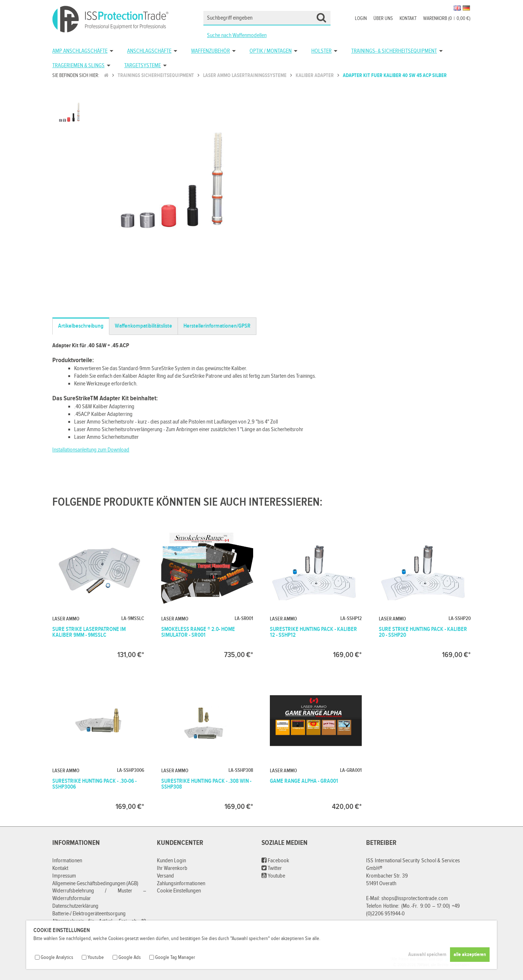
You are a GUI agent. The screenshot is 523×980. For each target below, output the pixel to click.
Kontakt (408, 19)
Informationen (67, 861)
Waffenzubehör (210, 51)
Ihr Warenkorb (172, 868)
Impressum (64, 876)
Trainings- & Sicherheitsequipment (394, 51)
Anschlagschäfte (149, 51)
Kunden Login (171, 861)
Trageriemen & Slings (78, 66)
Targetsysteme (143, 66)
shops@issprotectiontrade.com (415, 898)
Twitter (272, 868)
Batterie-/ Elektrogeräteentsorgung (89, 914)
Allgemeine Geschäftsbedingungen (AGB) (95, 884)
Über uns (383, 19)
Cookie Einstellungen (179, 891)
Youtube (273, 876)
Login (361, 19)
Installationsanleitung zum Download (91, 450)
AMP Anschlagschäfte (80, 51)
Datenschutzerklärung (75, 906)
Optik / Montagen (271, 51)
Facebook (275, 861)
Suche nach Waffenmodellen (237, 35)
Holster (321, 51)
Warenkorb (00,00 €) (447, 19)
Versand (165, 876)
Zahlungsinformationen (181, 884)
